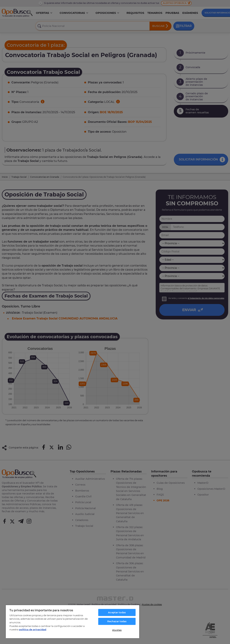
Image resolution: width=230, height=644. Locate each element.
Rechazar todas (117, 621)
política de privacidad (33, 629)
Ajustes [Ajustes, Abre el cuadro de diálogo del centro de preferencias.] (117, 630)
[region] (72, 621)
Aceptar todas (117, 612)
